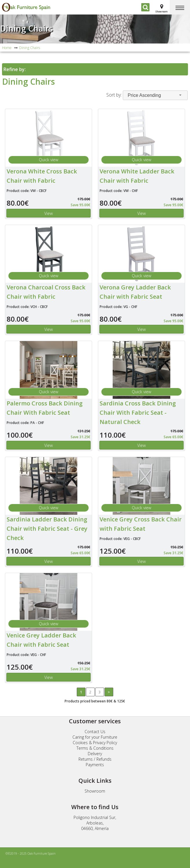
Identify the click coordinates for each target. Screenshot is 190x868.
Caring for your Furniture (95, 737)
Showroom (95, 791)
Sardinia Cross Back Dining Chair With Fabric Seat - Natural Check (138, 413)
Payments (95, 765)
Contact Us (95, 732)
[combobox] (155, 95)
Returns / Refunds (95, 759)
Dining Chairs (26, 28)
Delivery (95, 754)
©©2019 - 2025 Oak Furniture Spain (31, 853)
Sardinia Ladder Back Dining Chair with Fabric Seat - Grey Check (47, 529)
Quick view (49, 160)
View (49, 213)
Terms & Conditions (95, 748)
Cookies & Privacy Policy (95, 743)
